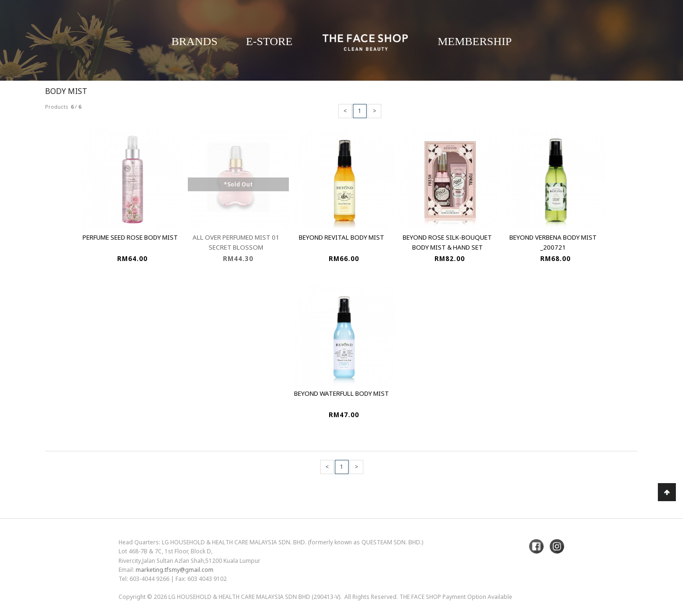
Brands (194, 41)
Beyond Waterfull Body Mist (341, 393)
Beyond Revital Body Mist (341, 237)
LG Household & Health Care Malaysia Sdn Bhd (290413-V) (254, 597)
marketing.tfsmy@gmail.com (175, 570)
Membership (475, 41)
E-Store (269, 41)
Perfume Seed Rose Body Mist (130, 237)
